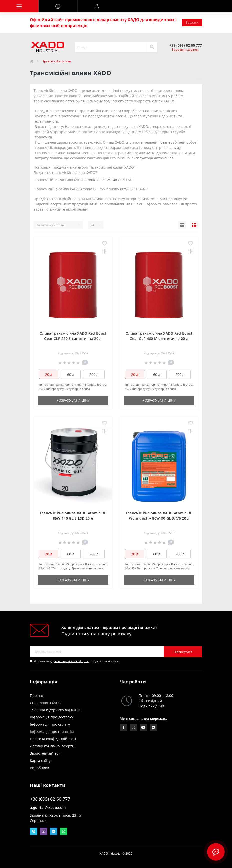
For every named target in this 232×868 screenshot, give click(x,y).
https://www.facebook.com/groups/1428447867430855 (124, 727)
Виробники (40, 768)
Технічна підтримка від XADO (55, 710)
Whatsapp (64, 831)
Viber (44, 831)
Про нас (37, 695)
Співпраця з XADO (46, 703)
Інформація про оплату (50, 724)
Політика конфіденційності (53, 739)
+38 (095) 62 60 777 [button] (50, 799)
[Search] (152, 47)
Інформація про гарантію (52, 732)
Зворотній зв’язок (45, 753)
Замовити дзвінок (185, 49)
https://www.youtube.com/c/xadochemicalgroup (143, 727)
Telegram (54, 831)
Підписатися (183, 652)
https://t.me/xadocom (153, 727)
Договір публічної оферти (70, 661)
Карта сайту (40, 760)
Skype (34, 831)
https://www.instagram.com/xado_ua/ (133, 727)
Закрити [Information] (192, 22)
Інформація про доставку (52, 717)
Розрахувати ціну (73, 400)
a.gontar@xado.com (48, 808)
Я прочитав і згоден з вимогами (76, 661)
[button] (97, 6)
